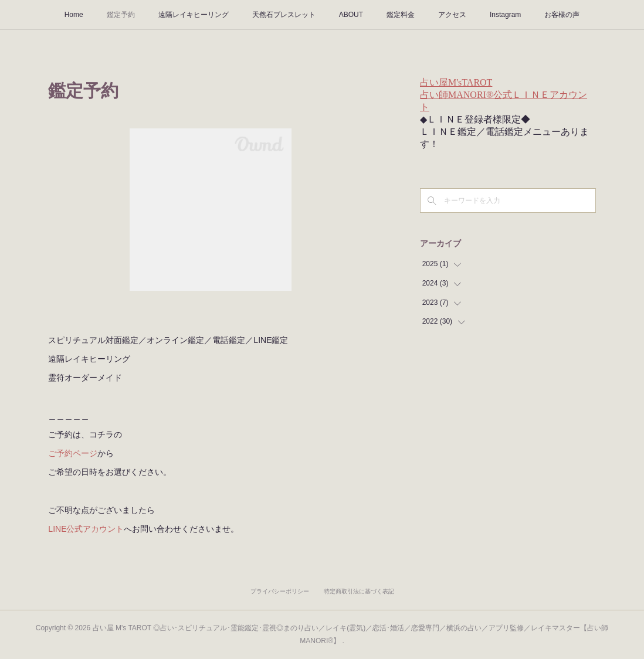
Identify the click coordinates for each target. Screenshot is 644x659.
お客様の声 (562, 15)
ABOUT (351, 15)
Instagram (505, 15)
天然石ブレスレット (284, 15)
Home (74, 15)
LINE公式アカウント (86, 529)
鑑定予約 (121, 15)
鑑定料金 (401, 15)
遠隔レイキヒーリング (194, 15)
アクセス (452, 15)
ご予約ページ (73, 453)
